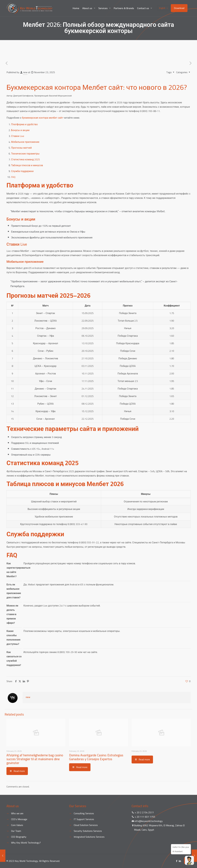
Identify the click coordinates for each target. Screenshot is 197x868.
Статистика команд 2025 (25, 159)
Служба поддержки (22, 171)
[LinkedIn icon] (180, 861)
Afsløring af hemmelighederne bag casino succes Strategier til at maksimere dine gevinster (35, 759)
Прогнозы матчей (21, 148)
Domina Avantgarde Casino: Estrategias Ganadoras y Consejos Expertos (96, 757)
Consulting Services (84, 813)
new (25, 72)
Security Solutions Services (88, 831)
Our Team (16, 831)
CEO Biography (19, 837)
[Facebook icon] (177, 861)
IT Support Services (84, 819)
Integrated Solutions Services (89, 837)
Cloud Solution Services (86, 825)
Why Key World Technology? (26, 843)
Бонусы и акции (20, 130)
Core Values (17, 825)
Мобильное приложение (25, 142)
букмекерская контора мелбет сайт (42, 118)
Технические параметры (25, 154)
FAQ (13, 177)
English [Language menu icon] (164, 8)
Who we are (17, 813)
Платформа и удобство (24, 124)
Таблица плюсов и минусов (27, 165)
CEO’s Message (19, 819)
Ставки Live (18, 136)
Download (179, 8)
